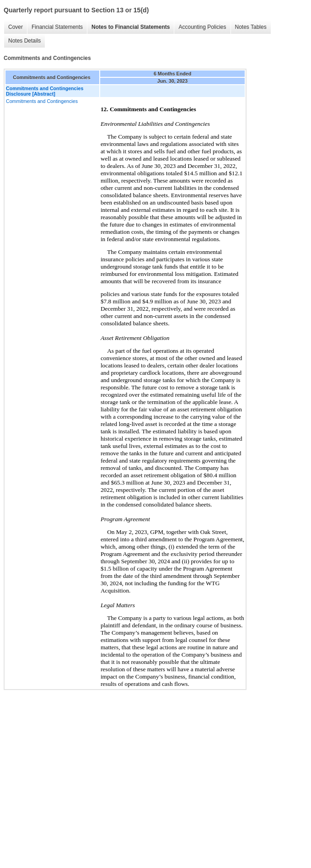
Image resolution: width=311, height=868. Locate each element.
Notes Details (24, 41)
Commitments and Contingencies (42, 101)
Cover (16, 27)
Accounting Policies (202, 27)
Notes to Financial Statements (131, 27)
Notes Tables (251, 27)
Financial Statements (57, 27)
